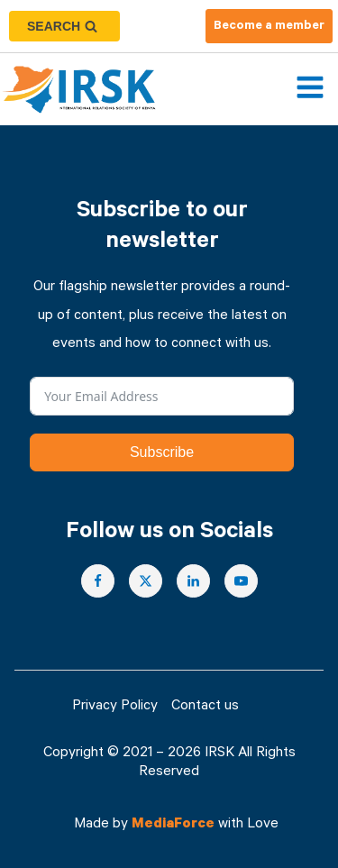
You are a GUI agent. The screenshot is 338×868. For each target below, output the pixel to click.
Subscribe (162, 452)
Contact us (205, 707)
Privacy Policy (115, 707)
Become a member (269, 27)
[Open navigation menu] (310, 89)
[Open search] (64, 26)
